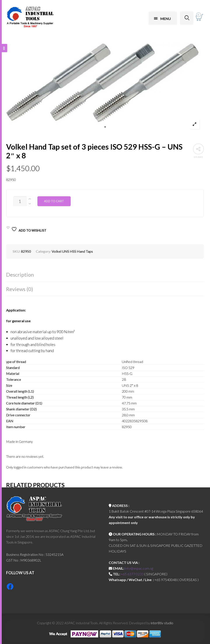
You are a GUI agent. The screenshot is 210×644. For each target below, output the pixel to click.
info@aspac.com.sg (139, 568)
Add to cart (54, 201)
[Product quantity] (20, 201)
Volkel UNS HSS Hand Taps (72, 251)
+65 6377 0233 (132, 574)
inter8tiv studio (162, 623)
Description (20, 275)
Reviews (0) (20, 289)
